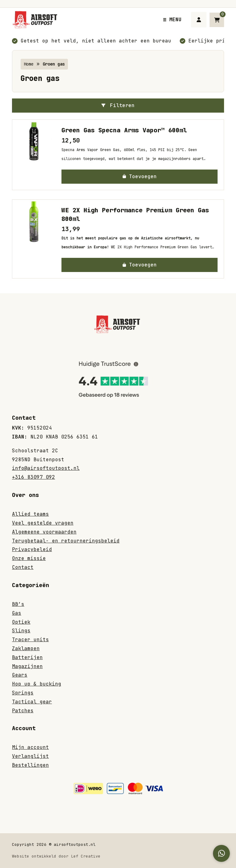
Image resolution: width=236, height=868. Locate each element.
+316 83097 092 (33, 477)
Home (29, 64)
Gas (17, 613)
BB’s (18, 604)
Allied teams (30, 514)
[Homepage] (81, 19)
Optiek (21, 622)
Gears (20, 675)
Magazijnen (27, 666)
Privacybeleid (32, 549)
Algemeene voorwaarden (44, 532)
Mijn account (30, 747)
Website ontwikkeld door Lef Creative (56, 856)
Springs (23, 693)
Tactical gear (32, 702)
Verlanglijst (30, 756)
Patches (23, 711)
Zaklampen (26, 648)
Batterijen (27, 657)
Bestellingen (30, 765)
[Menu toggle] (172, 20)
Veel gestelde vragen (43, 523)
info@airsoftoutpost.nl (46, 468)
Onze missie (29, 558)
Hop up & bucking (37, 684)
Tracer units (30, 640)
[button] (140, 177)
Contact (23, 567)
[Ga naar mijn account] (199, 20)
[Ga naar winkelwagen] (217, 20)
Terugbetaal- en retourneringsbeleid (66, 541)
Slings (21, 631)
